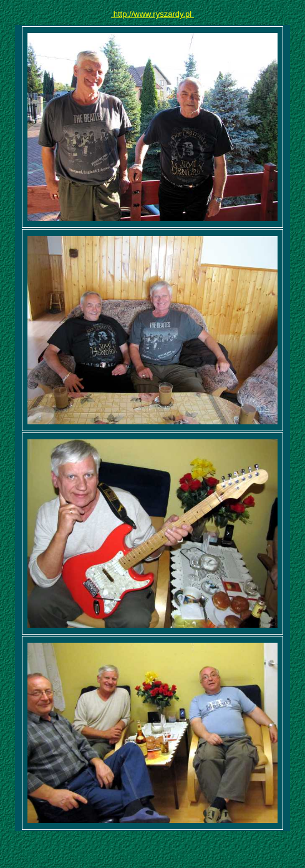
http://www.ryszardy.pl (152, 14)
